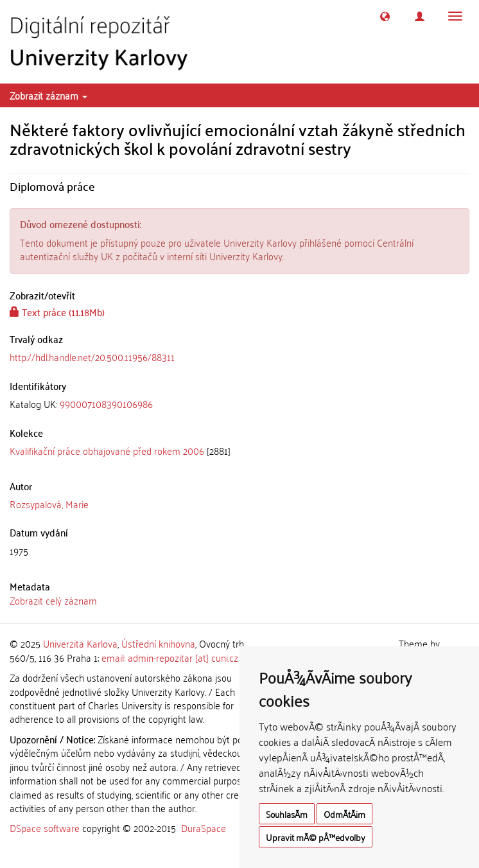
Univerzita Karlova (80, 643)
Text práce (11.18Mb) (57, 312)
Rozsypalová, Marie (49, 504)
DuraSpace (204, 828)
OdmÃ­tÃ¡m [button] (344, 814)
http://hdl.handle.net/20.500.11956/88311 (92, 357)
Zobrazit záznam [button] (48, 95)
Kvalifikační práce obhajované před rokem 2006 (107, 450)
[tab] (239, 404)
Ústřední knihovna (158, 643)
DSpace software (45, 828)
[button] (385, 16)
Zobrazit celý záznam (53, 600)
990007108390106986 (106, 403)
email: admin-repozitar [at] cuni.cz (170, 657)
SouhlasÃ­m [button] (287, 814)
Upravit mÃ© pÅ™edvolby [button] (316, 837)
